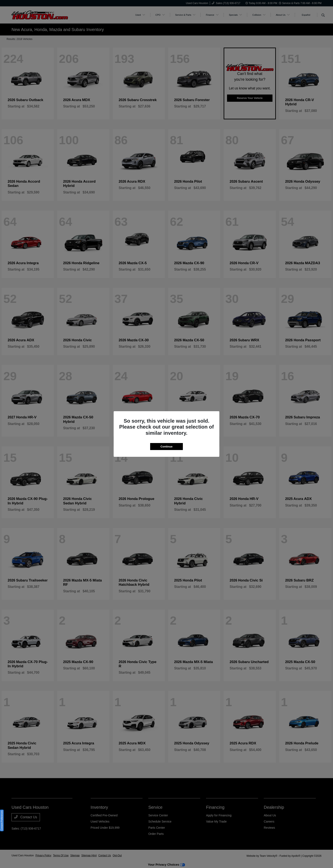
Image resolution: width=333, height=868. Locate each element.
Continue (166, 447)
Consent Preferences (2, 820)
